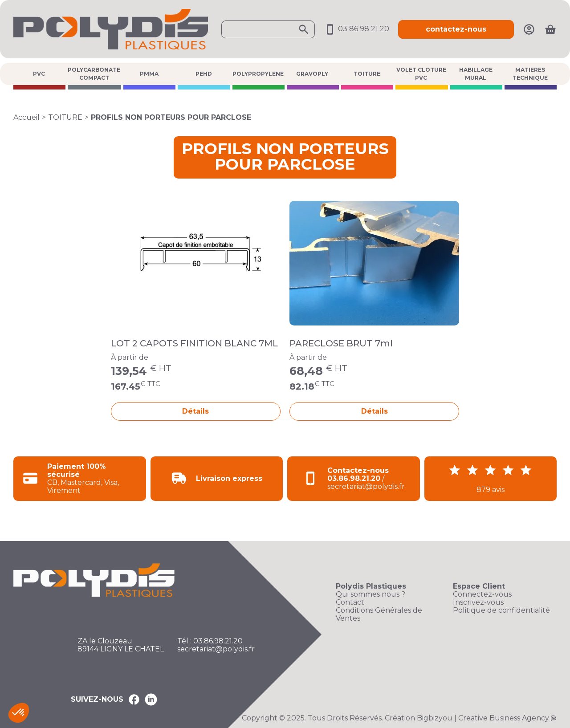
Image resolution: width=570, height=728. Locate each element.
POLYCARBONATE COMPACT (94, 74)
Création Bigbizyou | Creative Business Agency (467, 718)
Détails (195, 411)
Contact (350, 602)
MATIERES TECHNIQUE (530, 74)
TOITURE (367, 74)
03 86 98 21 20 (356, 29)
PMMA (149, 74)
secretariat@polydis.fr (216, 649)
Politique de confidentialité (501, 610)
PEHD (204, 74)
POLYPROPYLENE (258, 74)
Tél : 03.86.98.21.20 (210, 641)
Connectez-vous (482, 594)
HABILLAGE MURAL (476, 74)
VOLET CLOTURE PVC (421, 74)
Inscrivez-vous (478, 602)
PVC (39, 74)
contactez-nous (456, 29)
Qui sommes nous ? (370, 594)
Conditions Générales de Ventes (379, 614)
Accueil (26, 117)
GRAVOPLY (312, 74)
